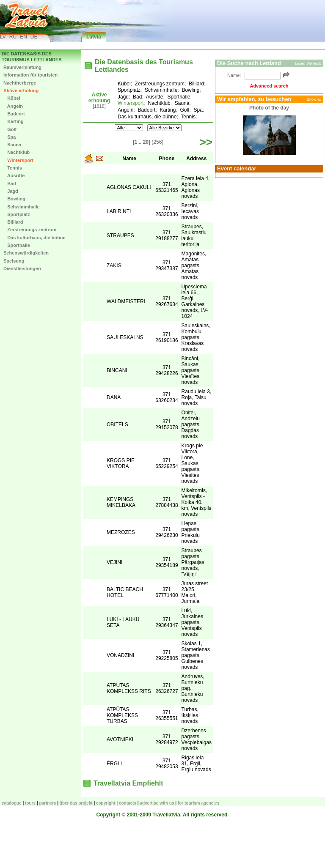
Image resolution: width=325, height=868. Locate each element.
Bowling (14, 199)
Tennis (13, 168)
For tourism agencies (198, 803)
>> (206, 142)
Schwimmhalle (22, 207)
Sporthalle (17, 245)
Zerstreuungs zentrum (30, 230)
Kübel (12, 98)
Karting (14, 121)
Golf (10, 129)
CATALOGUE (12, 803)
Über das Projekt (76, 803)
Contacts (128, 803)
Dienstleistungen (22, 268)
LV (3, 37)
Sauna (12, 145)
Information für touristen (30, 75)
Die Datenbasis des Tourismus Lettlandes (32, 57)
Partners (47, 803)
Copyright (106, 803)
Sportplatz (17, 214)
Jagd (11, 191)
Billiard (13, 222)
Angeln (13, 106)
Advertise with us (157, 803)
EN (23, 37)
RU (13, 37)
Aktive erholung (21, 90)
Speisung (14, 261)
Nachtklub (17, 152)
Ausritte (14, 175)
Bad (10, 183)
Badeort (14, 114)
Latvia (94, 37)
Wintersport (18, 160)
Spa (10, 137)
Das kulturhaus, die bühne (34, 238)
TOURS (30, 803)
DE (34, 37)
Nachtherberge (20, 83)
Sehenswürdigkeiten (26, 253)
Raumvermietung (22, 67)
